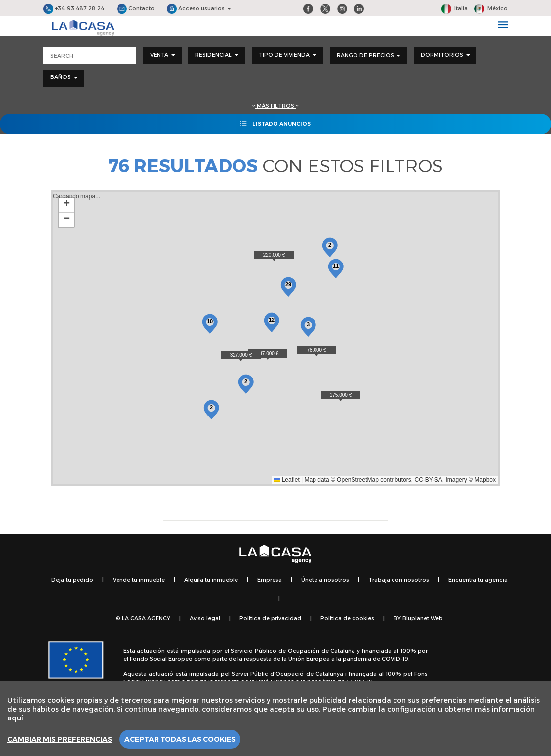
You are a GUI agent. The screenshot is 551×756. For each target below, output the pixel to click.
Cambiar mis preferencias (60, 739)
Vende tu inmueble (139, 580)
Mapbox (485, 480)
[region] (275, 718)
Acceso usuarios (199, 8)
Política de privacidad (270, 618)
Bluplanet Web (423, 618)
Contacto (136, 8)
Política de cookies (347, 618)
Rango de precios (369, 55)
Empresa (270, 580)
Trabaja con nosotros (399, 580)
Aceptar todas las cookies (180, 739)
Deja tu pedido (72, 580)
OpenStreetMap (358, 480)
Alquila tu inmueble (211, 580)
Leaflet (287, 480)
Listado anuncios (275, 123)
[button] (316, 351)
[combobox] (162, 56)
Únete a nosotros (325, 580)
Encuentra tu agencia (478, 580)
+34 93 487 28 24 (74, 8)
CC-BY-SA (429, 480)
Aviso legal (205, 618)
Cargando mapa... (274, 338)
